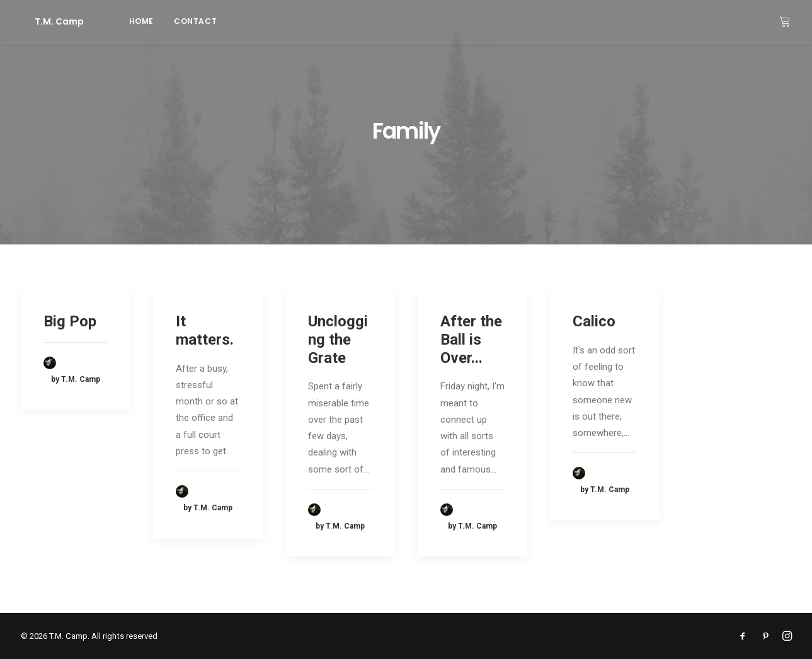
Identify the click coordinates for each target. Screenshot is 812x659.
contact (168, 21)
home (114, 21)
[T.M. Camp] (45, 21)
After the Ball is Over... (471, 340)
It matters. (205, 330)
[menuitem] (114, 21)
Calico (594, 321)
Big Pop (70, 321)
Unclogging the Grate (338, 340)
